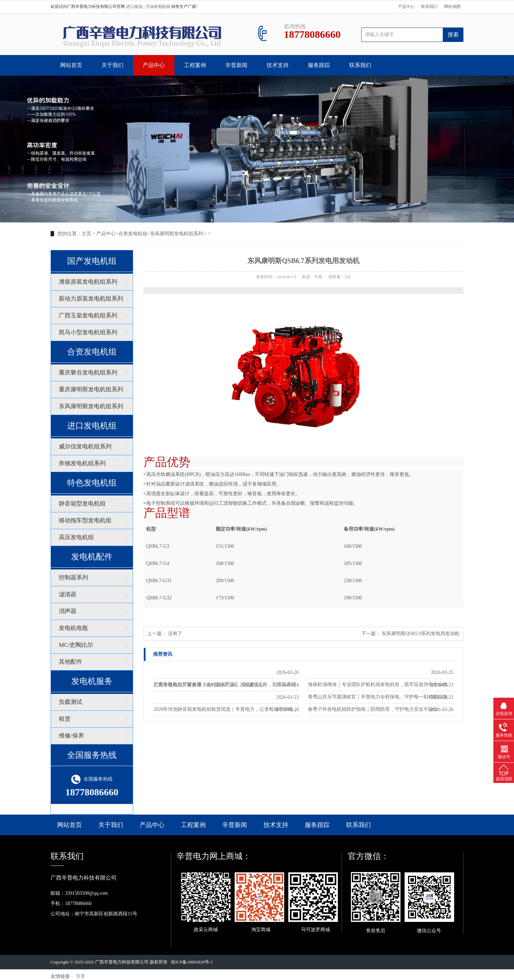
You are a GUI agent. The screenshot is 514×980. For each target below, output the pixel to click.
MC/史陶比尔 (76, 645)
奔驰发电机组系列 (82, 463)
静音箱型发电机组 (82, 504)
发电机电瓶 (73, 628)
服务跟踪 (319, 65)
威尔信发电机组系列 (85, 447)
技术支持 (278, 65)
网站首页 (71, 65)
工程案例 (195, 65)
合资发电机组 (133, 234)
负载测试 (71, 702)
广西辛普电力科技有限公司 (122, 962)
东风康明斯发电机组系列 (176, 234)
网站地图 (452, 7)
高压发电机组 (76, 537)
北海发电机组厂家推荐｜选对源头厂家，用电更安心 (209, 685)
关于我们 (113, 65)
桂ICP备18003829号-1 (192, 962)
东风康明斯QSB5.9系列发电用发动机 (421, 634)
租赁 (65, 719)
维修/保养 (71, 736)
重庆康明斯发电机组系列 (91, 389)
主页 (86, 234)
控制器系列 (73, 578)
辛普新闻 (236, 65)
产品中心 (406, 7)
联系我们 (429, 7)
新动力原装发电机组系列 (91, 299)
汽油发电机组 (158, 7)
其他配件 (71, 662)
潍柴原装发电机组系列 (88, 282)
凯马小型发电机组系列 (88, 332)
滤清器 (68, 594)
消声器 (68, 611)
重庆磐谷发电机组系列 (88, 373)
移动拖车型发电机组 (85, 520)
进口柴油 (135, 7)
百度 (81, 976)
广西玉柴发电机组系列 (88, 315)
